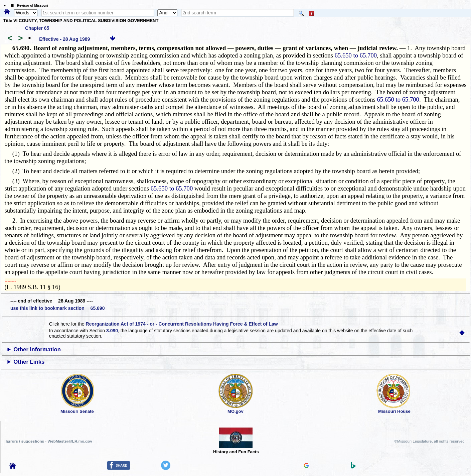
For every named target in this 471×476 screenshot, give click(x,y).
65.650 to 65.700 (356, 55)
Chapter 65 (37, 28)
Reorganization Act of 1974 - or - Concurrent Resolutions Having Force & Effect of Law (182, 324)
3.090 (112, 331)
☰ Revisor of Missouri (28, 6)
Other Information (37, 349)
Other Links (29, 362)
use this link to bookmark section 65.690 (57, 308)
